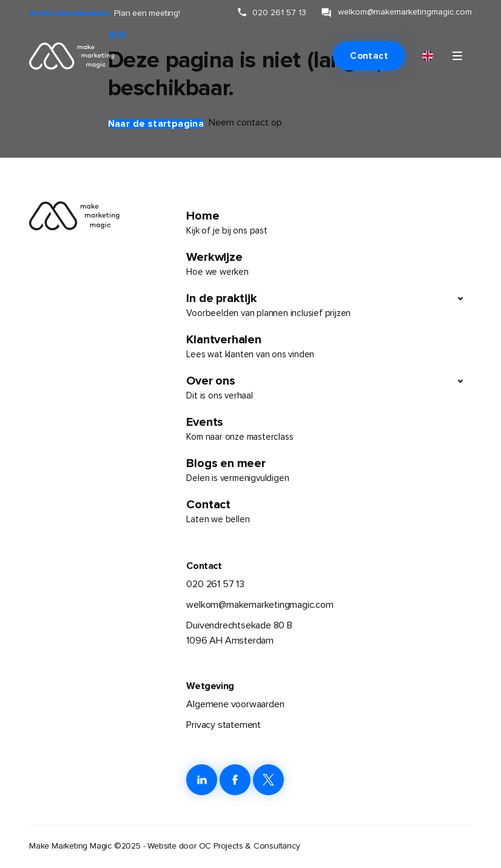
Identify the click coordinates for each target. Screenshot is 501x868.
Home (329, 223)
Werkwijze (329, 264)
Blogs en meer (329, 471)
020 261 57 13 (215, 584)
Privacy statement (224, 725)
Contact (369, 56)
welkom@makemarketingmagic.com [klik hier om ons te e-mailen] (405, 12)
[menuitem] (428, 56)
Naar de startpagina (156, 124)
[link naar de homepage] (64, 56)
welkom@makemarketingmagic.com (260, 605)
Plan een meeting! (147, 13)
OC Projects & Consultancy (250, 846)
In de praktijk (318, 306)
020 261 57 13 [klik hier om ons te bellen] (279, 12)
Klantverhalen (329, 347)
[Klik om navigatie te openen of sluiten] (457, 56)
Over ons (318, 388)
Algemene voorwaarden (235, 704)
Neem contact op (245, 123)
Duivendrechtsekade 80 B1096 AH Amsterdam (239, 633)
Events (329, 429)
